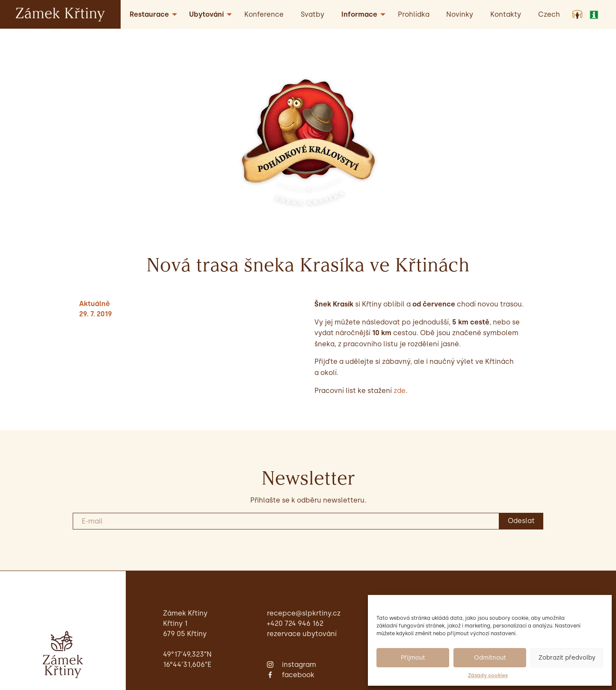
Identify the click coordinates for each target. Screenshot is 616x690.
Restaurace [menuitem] (149, 14)
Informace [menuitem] (359, 14)
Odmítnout (490, 658)
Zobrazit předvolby (567, 658)
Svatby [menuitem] (312, 14)
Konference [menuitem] (264, 14)
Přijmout (413, 658)
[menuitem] (549, 14)
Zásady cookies (488, 675)
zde (400, 391)
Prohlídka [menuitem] (414, 14)
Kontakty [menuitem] (506, 14)
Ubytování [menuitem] (206, 14)
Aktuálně (95, 304)
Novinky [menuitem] (460, 14)
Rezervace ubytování (302, 634)
